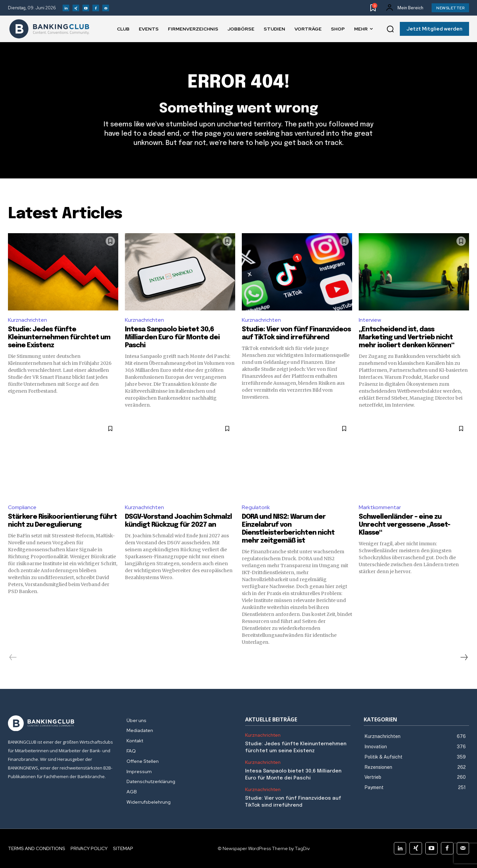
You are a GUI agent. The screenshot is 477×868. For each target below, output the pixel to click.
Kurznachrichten (27, 320)
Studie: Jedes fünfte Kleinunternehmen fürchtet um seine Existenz (59, 337)
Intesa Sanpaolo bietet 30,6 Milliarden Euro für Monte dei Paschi (172, 337)
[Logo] (49, 29)
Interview (370, 320)
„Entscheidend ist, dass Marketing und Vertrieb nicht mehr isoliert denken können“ (406, 337)
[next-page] (464, 657)
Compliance (22, 507)
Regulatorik (256, 507)
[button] (390, 29)
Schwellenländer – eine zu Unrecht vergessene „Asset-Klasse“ (404, 525)
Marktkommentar (380, 507)
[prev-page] (13, 657)
